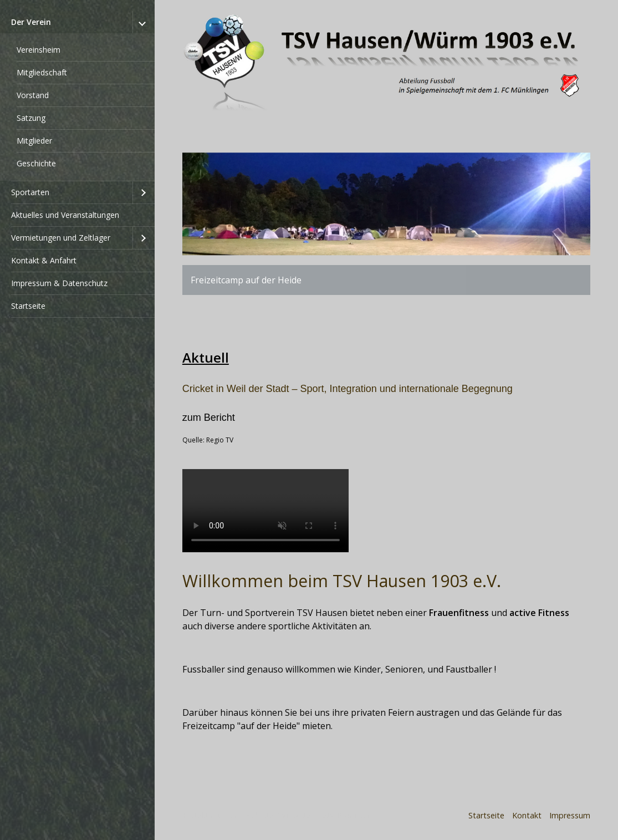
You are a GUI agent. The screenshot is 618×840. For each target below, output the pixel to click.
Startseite (28, 306)
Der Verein (31, 22)
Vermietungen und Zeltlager (61, 238)
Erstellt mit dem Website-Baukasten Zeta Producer (276, 815)
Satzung (31, 118)
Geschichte (36, 163)
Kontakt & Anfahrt (44, 260)
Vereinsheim (39, 50)
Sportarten (30, 192)
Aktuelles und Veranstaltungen (65, 215)
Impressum (570, 815)
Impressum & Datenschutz (59, 283)
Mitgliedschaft (42, 72)
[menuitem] (77, 96)
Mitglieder (34, 141)
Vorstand (33, 95)
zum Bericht (209, 418)
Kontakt (527, 815)
